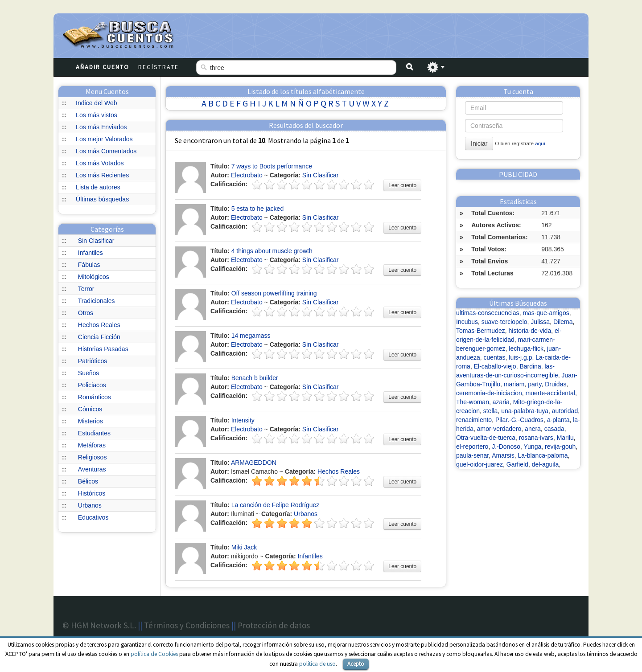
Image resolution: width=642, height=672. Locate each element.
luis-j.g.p (520, 357)
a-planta (558, 420)
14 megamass (251, 336)
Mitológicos (94, 277)
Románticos (95, 397)
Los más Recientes (102, 175)
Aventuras (92, 469)
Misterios (91, 421)
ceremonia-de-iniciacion (489, 393)
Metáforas (92, 445)
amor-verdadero (499, 429)
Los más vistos (97, 115)
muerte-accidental (550, 393)
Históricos (92, 493)
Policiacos (92, 385)
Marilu (565, 438)
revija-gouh (560, 447)
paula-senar (472, 455)
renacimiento (474, 420)
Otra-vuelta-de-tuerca (486, 438)
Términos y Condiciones (187, 625)
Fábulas (89, 265)
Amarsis (503, 455)
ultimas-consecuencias (488, 313)
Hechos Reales (99, 325)
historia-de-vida (530, 331)
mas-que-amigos (546, 313)
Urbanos (90, 505)
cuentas (495, 357)
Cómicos (90, 409)
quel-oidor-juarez (479, 464)
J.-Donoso (506, 447)
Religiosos (93, 457)
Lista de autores (98, 187)
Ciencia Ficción (99, 337)
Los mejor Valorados (104, 139)
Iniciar (479, 143)
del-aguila (545, 464)
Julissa (540, 322)
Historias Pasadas (103, 349)
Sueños (88, 373)
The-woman (473, 402)
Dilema (563, 322)
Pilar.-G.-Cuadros (519, 420)
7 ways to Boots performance (272, 166)
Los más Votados (100, 163)
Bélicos (88, 481)
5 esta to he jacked (258, 209)
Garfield (517, 464)
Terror (86, 289)
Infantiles (91, 253)
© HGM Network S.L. (99, 625)
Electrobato (247, 175)
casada (554, 429)
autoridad (565, 411)
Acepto (356, 664)
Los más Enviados (101, 127)
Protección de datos (274, 625)
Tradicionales (97, 301)
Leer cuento (402, 185)
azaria (501, 402)
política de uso (317, 664)
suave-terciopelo (504, 322)
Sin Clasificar (96, 241)
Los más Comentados (106, 151)
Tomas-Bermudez (481, 331)
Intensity (243, 420)
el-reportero (472, 447)
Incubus (467, 322)
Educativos (93, 517)
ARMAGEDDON (254, 463)
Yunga (533, 447)
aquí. (541, 143)
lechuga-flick (526, 348)
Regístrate (158, 67)
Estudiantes (94, 433)
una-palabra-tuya (525, 411)
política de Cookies (154, 654)
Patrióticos (93, 361)
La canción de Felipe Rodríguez (276, 505)
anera (533, 429)
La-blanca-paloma (543, 455)
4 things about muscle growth (272, 251)
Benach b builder (255, 378)
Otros (86, 313)
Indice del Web (96, 103)
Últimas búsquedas (102, 199)
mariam (514, 384)
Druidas (556, 384)
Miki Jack (244, 547)
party (535, 384)
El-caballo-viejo (495, 366)
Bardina (530, 366)
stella (491, 411)
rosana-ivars (536, 438)
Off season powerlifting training (274, 293)
